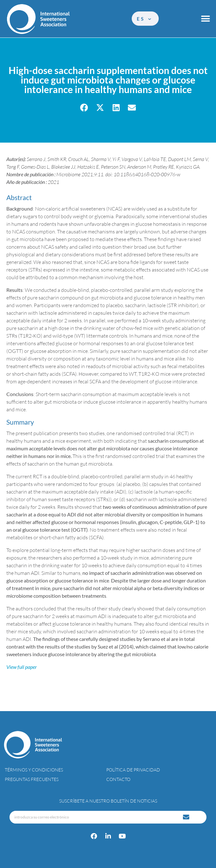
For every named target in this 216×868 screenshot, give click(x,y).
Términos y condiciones (34, 770)
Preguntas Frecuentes (32, 779)
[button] (206, 19)
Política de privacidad (133, 770)
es (144, 19)
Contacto (118, 779)
